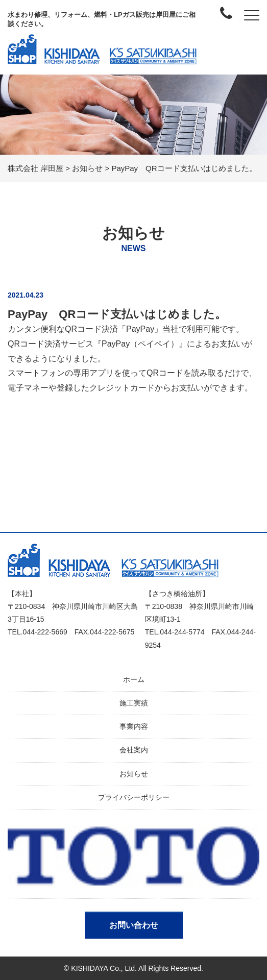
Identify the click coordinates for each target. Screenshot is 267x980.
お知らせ (134, 774)
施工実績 (134, 703)
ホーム (134, 679)
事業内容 (134, 726)
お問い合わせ (134, 925)
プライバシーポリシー (134, 797)
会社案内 (134, 750)
